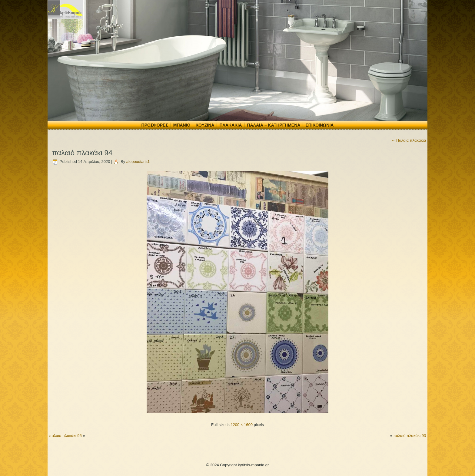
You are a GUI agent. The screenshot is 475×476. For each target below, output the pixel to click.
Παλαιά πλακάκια (409, 140)
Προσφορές (155, 125)
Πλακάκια (231, 125)
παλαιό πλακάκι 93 (410, 436)
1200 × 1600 (242, 425)
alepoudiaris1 (138, 162)
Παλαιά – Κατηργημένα (274, 125)
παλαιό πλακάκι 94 (82, 153)
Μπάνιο (182, 125)
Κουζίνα (205, 125)
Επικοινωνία (319, 125)
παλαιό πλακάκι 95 (65, 436)
